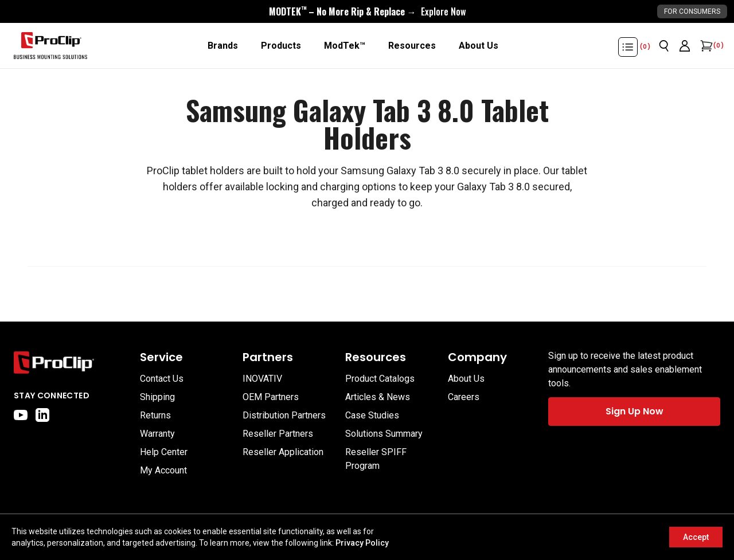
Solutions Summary (384, 434)
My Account (163, 470)
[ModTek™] (345, 46)
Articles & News (378, 397)
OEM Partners (271, 397)
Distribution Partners (284, 415)
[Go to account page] (685, 46)
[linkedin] (42, 415)
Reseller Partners (278, 434)
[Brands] (223, 46)
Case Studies (372, 415)
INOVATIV (262, 379)
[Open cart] (705, 46)
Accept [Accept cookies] (696, 537)
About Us (466, 379)
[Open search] (664, 46)
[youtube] (21, 415)
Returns (155, 415)
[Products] (281, 46)
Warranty (157, 434)
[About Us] (479, 46)
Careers (464, 397)
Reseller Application (283, 452)
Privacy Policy (362, 543)
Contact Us (162, 379)
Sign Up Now (635, 411)
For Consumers (692, 11)
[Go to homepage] (50, 46)
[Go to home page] (71, 363)
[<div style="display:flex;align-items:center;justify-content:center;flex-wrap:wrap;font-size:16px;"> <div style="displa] (367, 11)
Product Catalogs (380, 379)
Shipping (157, 397)
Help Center (164, 452)
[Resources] (412, 46)
